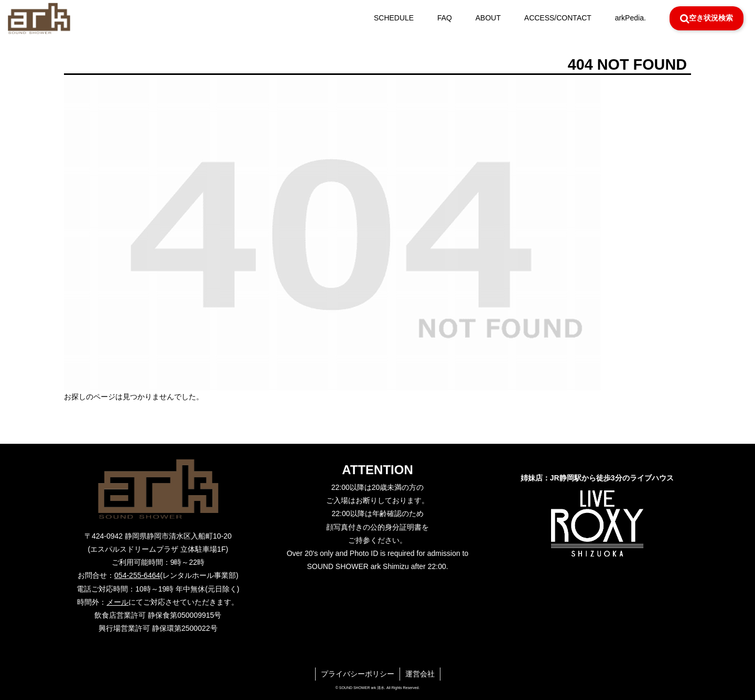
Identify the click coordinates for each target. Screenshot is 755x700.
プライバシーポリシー (358, 674)
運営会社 (420, 674)
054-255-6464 (137, 575)
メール (117, 602)
